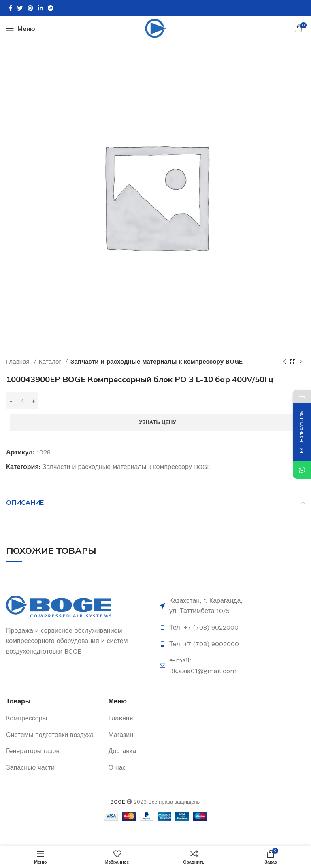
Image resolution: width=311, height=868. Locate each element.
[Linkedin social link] (40, 8)
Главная (19, 362)
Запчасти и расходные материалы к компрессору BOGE (157, 362)
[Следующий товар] (301, 362)
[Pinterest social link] (30, 8)
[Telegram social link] (51, 8)
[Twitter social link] (20, 8)
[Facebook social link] (10, 8)
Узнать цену (157, 422)
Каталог (51, 362)
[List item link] (207, 628)
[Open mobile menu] (21, 28)
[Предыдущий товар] (285, 362)
